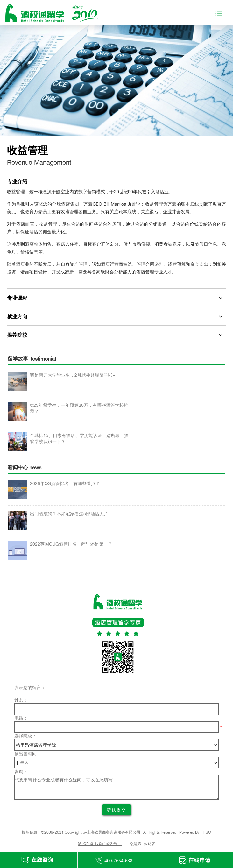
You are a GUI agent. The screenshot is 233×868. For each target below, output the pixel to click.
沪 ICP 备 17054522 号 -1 (100, 844)
